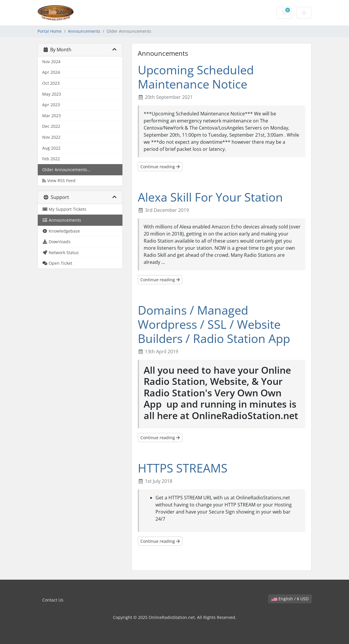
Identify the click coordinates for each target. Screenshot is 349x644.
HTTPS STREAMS (183, 468)
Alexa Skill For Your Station (210, 197)
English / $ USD (290, 599)
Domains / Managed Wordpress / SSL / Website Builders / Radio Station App (214, 324)
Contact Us (53, 600)
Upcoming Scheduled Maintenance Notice (196, 77)
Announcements (84, 31)
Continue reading (160, 167)
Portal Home (50, 31)
